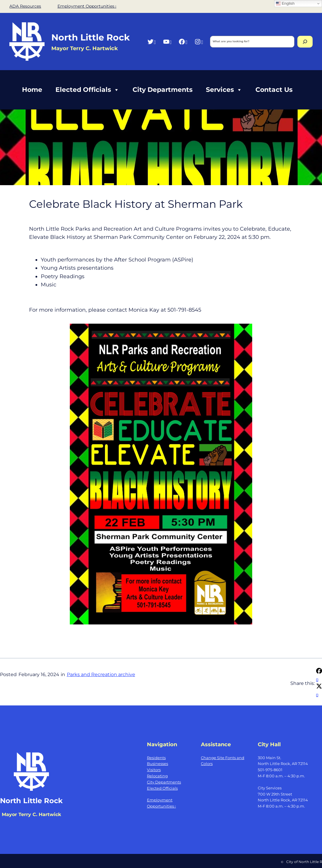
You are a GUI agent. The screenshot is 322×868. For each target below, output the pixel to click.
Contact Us (274, 90)
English (285, 4)
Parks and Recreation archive (101, 674)
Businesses (157, 764)
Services (224, 90)
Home (32, 90)
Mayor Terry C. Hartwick (31, 814)
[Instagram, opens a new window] (199, 42)
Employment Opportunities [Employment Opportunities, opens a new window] (87, 6)
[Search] (305, 42)
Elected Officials (87, 90)
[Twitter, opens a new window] (151, 42)
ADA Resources (25, 6)
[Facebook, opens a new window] (183, 42)
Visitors (154, 770)
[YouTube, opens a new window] (167, 42)
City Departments (163, 90)
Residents (156, 758)
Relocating (157, 776)
